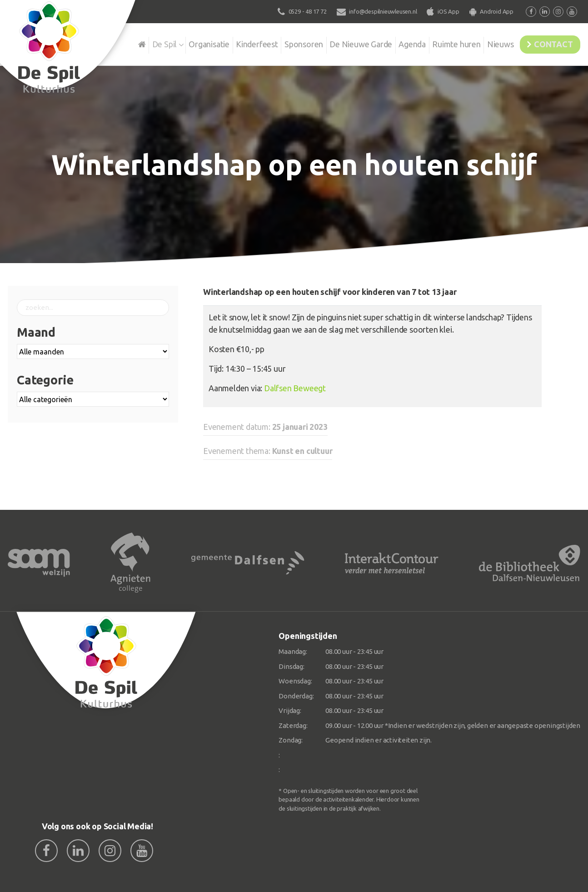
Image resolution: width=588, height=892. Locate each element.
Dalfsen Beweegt (295, 388)
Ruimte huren (442, 43)
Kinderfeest (230, 43)
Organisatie (179, 43)
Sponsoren (280, 43)
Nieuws (490, 43)
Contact (549, 43)
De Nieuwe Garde (340, 43)
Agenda (395, 43)
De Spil (132, 43)
